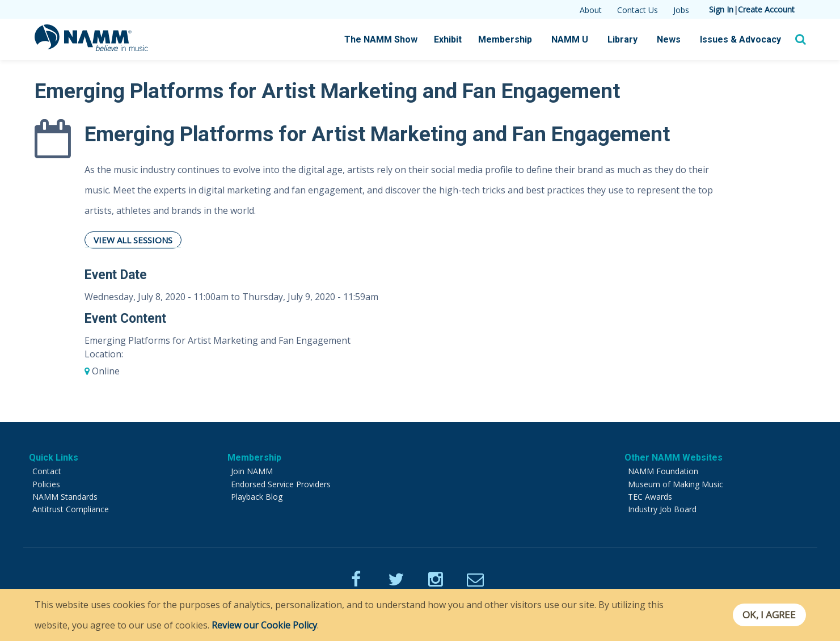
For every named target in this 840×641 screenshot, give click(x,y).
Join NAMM (252, 471)
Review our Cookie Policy (264, 625)
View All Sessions (133, 240)
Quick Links (54, 457)
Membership (505, 39)
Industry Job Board (662, 509)
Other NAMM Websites (674, 457)
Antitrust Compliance (71, 509)
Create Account (766, 9)
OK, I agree (768, 615)
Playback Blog (257, 497)
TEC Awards (650, 497)
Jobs (681, 10)
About (591, 10)
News (669, 39)
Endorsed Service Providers (281, 484)
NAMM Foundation (663, 471)
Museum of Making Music (676, 484)
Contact (47, 471)
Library (622, 39)
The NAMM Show (381, 39)
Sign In (721, 9)
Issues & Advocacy (740, 39)
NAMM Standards (65, 497)
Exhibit (448, 39)
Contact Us (638, 10)
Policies (46, 484)
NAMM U (570, 39)
